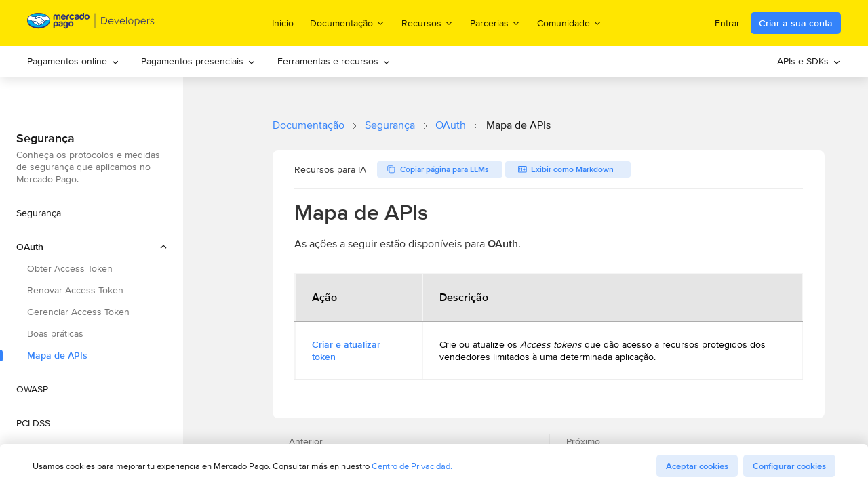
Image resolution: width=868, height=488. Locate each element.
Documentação (309, 125)
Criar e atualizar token (346, 350)
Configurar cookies (789, 466)
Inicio (283, 23)
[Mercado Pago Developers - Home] (91, 23)
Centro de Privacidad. (412, 466)
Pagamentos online (73, 61)
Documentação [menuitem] (348, 23)
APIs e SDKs (809, 61)
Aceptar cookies (697, 466)
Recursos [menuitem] (428, 23)
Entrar (727, 23)
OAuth (451, 125)
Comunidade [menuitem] (570, 23)
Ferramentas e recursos (334, 61)
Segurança (390, 125)
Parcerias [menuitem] (495, 23)
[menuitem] (73, 61)
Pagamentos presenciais (198, 61)
